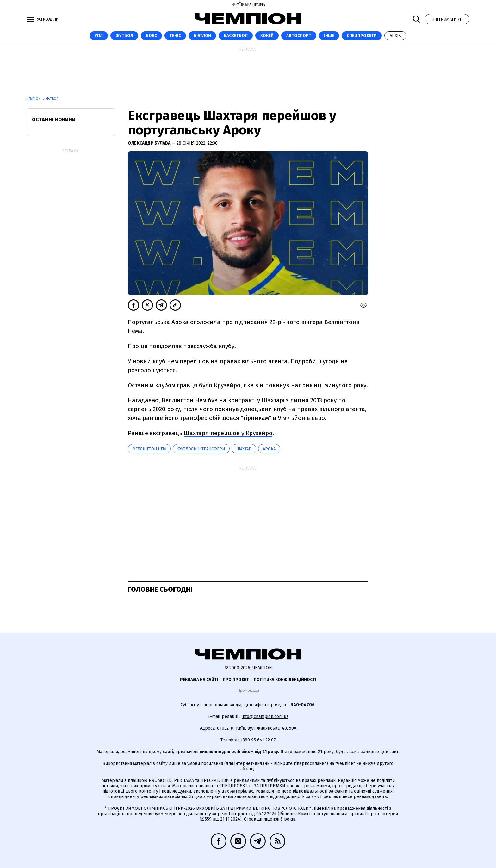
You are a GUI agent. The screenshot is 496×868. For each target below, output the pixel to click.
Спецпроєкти (362, 36)
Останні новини (54, 119)
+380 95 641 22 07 (258, 740)
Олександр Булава (150, 143)
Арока (269, 449)
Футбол (124, 36)
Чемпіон (34, 99)
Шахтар (244, 449)
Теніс (175, 36)
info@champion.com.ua (265, 717)
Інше (329, 36)
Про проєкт (236, 680)
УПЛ (99, 36)
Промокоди (248, 690)
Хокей (267, 36)
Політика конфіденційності (285, 680)
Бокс (151, 36)
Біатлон (202, 36)
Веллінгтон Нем (149, 449)
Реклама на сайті (199, 680)
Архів (395, 36)
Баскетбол (236, 36)
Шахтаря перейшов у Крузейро (228, 433)
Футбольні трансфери (201, 449)
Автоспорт (299, 36)
